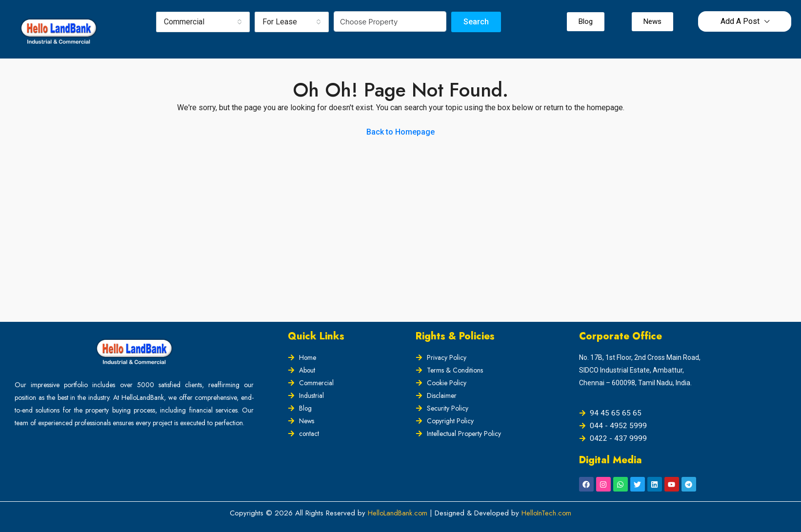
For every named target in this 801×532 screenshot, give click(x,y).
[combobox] (203, 22)
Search (476, 22)
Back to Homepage (400, 132)
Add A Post (740, 21)
